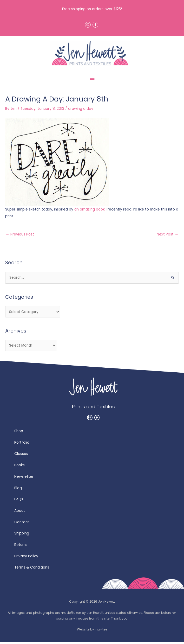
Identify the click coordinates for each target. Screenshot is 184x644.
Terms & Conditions (32, 569)
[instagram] (88, 25)
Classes (21, 455)
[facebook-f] (96, 25)
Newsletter (24, 478)
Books (19, 467)
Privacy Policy (26, 558)
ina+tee (101, 631)
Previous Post (20, 236)
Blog (18, 490)
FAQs (19, 501)
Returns (21, 547)
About (20, 512)
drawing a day (81, 110)
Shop (19, 433)
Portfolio (22, 444)
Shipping (22, 535)
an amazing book (90, 211)
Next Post (167, 236)
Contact (22, 524)
